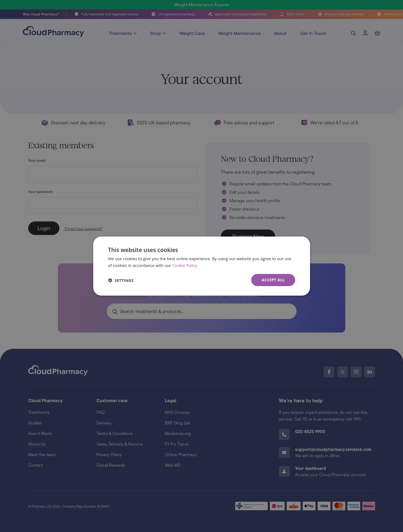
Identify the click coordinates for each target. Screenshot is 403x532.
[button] (121, 280)
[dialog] (202, 266)
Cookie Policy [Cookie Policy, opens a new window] (185, 265)
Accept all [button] (273, 280)
